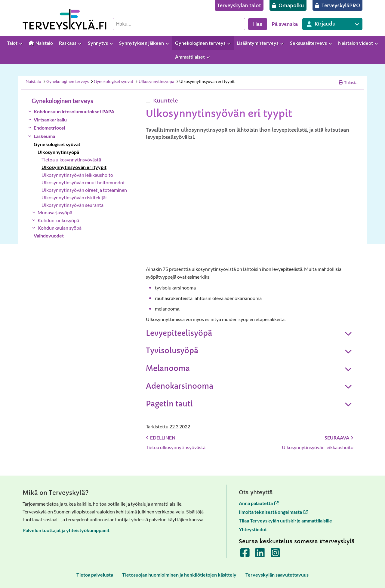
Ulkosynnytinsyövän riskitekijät (74, 197)
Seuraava (339, 438)
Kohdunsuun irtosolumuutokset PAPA (74, 111)
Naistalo (33, 81)
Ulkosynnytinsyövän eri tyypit (205, 81)
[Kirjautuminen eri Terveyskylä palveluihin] (332, 24)
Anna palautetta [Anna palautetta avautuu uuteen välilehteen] (259, 503)
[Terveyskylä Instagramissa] (275, 555)
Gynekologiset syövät (112, 81)
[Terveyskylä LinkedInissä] (260, 555)
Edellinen (161, 438)
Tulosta (348, 83)
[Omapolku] (288, 5)
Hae (258, 24)
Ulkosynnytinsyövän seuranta (72, 205)
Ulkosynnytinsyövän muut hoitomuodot (83, 182)
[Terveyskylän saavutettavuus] (277, 575)
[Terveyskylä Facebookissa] (245, 555)
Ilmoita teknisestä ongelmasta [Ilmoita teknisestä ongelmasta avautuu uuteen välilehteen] (273, 512)
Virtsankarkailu (50, 119)
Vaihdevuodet (49, 236)
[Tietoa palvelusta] (95, 575)
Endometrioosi (49, 128)
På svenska (285, 24)
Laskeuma (44, 136)
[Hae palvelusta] (179, 24)
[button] (165, 101)
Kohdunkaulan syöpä (60, 228)
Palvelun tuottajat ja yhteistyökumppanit (66, 530)
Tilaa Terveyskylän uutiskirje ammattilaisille (285, 521)
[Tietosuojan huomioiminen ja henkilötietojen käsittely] (179, 575)
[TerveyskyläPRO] (337, 5)
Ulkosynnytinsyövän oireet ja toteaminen (84, 190)
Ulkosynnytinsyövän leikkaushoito (77, 175)
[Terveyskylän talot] (239, 5)
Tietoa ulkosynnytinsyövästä (71, 159)
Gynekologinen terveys (66, 81)
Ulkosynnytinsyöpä (155, 81)
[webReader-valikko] (148, 103)
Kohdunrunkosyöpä (58, 220)
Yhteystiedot (253, 529)
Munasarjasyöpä (55, 212)
